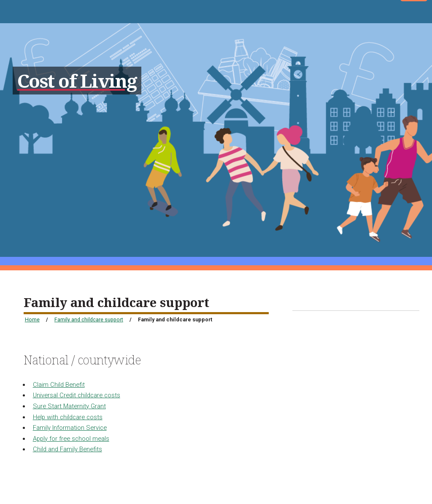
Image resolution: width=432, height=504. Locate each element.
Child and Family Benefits (67, 449)
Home (32, 319)
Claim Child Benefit (59, 385)
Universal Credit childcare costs (77, 395)
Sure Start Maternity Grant (69, 406)
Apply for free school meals (71, 439)
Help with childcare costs (68, 417)
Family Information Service (70, 428)
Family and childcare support (89, 319)
